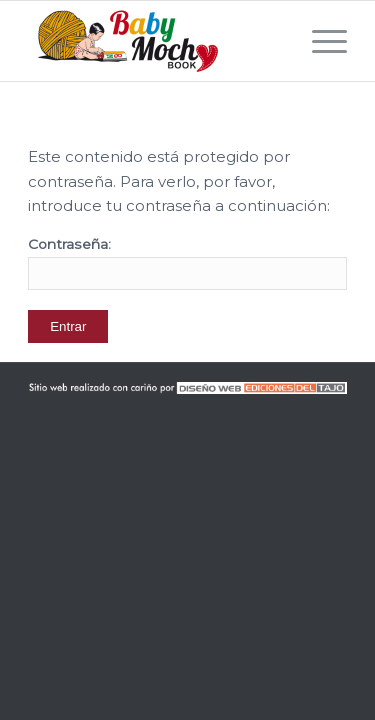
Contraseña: (187, 263)
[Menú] (319, 41)
